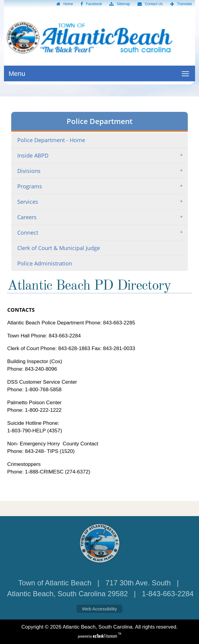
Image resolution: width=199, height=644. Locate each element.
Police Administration (45, 263)
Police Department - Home (51, 140)
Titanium (105, 636)
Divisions (102, 171)
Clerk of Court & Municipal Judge (59, 248)
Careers (102, 217)
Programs (102, 186)
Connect (102, 233)
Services (102, 202)
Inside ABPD (102, 155)
